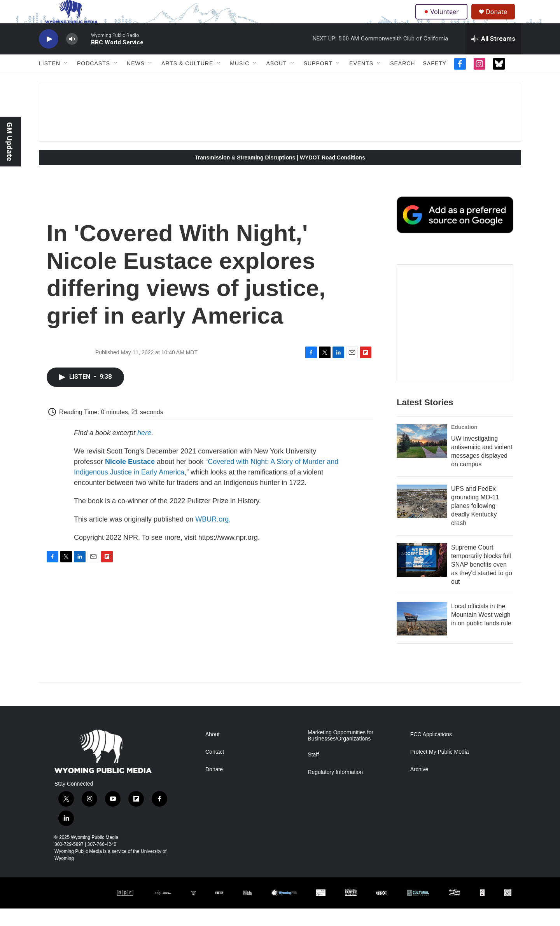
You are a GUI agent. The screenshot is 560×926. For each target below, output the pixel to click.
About (276, 81)
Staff (313, 772)
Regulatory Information (335, 790)
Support (318, 81)
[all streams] (493, 56)
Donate (501, 20)
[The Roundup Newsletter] (455, 340)
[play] (49, 57)
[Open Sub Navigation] (66, 81)
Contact (215, 769)
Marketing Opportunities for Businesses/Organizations (340, 753)
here (144, 450)
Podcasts (94, 81)
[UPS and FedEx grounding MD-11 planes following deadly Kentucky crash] (422, 519)
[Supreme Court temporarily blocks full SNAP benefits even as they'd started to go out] (422, 578)
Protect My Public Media (440, 769)
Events (361, 81)
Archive (419, 787)
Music (240, 81)
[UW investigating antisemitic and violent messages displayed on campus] (422, 459)
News (136, 81)
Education (464, 445)
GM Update (10, 142)
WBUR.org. (213, 537)
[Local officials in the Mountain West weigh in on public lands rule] (422, 636)
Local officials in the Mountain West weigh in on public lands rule (481, 632)
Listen (50, 81)
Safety (434, 81)
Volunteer (443, 20)
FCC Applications (431, 752)
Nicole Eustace (130, 479)
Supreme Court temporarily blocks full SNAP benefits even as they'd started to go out (482, 582)
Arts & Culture (187, 81)
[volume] (72, 57)
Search (402, 81)
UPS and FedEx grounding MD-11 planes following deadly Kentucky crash (475, 523)
